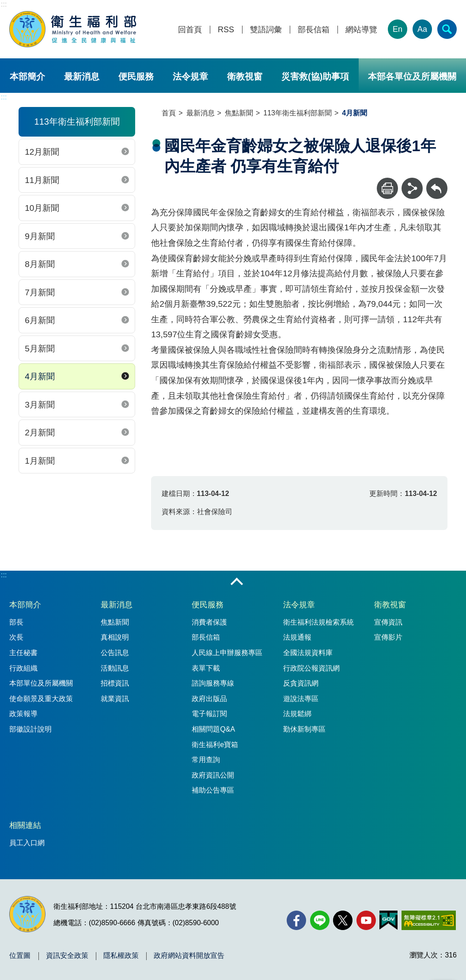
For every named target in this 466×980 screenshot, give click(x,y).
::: (4, 4)
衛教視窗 (245, 76)
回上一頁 (437, 182)
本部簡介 (27, 76)
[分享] (412, 188)
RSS (226, 30)
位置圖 (20, 956)
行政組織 (23, 668)
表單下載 (206, 668)
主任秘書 (23, 653)
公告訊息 (115, 653)
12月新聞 (42, 152)
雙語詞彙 (266, 30)
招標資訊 (115, 683)
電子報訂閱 (209, 714)
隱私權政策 (121, 956)
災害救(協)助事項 (315, 76)
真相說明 (115, 637)
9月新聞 (40, 236)
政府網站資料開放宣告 (189, 956)
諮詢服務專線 (213, 683)
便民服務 (136, 76)
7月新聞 (40, 292)
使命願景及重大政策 (41, 699)
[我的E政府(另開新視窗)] (388, 920)
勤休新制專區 (304, 729)
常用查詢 (206, 760)
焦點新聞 (239, 113)
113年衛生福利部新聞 (297, 113)
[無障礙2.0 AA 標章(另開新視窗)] (429, 920)
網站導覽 (361, 30)
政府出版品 (209, 699)
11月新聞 (42, 180)
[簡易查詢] (447, 29)
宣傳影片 (388, 637)
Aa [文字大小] (422, 29)
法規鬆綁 (297, 714)
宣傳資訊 (388, 622)
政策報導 (23, 714)
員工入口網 (27, 843)
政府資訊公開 (213, 775)
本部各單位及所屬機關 (412, 76)
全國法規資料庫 (308, 653)
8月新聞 (40, 264)
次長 (16, 637)
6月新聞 (40, 320)
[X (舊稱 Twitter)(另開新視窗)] (343, 920)
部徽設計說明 (30, 729)
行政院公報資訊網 (311, 668)
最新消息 (82, 76)
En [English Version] (398, 29)
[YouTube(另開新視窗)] (366, 920)
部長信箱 (314, 30)
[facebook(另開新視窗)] (296, 920)
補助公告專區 (213, 790)
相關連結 (25, 825)
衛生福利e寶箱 (215, 745)
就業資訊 (115, 699)
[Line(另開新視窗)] (320, 920)
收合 (237, 582)
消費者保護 (209, 622)
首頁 (169, 113)
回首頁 (190, 30)
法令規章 (190, 76)
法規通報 (297, 637)
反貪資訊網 (301, 683)
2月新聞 (40, 433)
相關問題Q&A (213, 729)
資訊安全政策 (67, 956)
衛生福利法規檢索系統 (318, 622)
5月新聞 (40, 349)
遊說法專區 (301, 699)
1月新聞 (40, 461)
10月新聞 (42, 208)
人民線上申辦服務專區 (227, 653)
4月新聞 (40, 376)
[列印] (387, 188)
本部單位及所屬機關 (41, 683)
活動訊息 (115, 668)
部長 (16, 622)
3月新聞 (40, 405)
